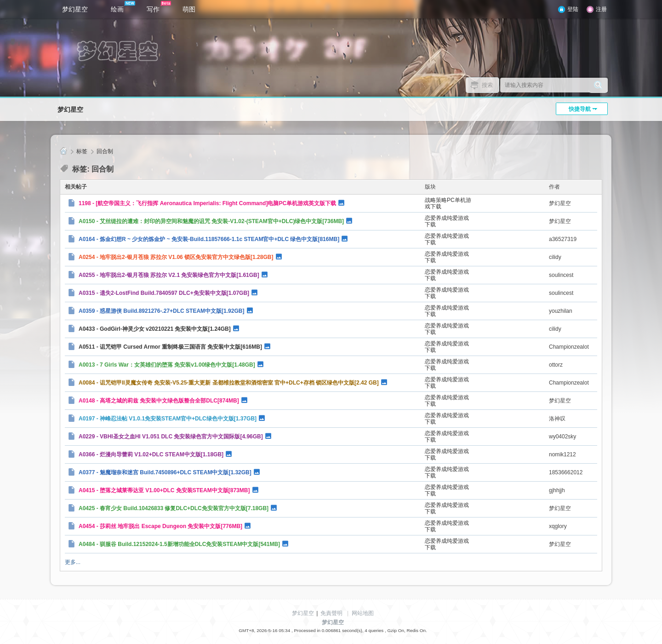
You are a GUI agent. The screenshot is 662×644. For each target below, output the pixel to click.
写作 (159, 7)
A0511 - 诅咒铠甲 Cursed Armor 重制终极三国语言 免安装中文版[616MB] (170, 347)
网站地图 (363, 613)
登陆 (573, 9)
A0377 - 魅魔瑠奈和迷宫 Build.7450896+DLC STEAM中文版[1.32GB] (165, 472)
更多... (73, 562)
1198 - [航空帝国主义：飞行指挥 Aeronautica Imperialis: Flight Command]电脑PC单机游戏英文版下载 (207, 203)
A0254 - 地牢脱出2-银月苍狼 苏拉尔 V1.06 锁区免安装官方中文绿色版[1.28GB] (176, 257)
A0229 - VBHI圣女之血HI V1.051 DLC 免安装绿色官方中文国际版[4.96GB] (171, 437)
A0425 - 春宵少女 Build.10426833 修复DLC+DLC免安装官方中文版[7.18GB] (174, 508)
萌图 (189, 9)
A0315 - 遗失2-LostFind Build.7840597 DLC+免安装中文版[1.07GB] (164, 293)
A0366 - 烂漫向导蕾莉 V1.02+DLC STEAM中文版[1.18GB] (151, 454)
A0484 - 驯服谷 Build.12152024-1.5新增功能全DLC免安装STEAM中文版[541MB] (179, 544)
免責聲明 (331, 613)
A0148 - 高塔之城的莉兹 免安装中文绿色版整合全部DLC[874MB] (159, 401)
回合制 (105, 151)
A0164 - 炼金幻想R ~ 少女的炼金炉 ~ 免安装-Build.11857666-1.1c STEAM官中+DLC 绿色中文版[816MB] (209, 239)
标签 (82, 151)
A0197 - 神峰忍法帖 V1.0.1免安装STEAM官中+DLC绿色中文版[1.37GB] (168, 419)
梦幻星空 (75, 9)
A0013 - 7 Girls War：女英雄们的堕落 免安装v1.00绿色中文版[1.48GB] (167, 365)
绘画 (123, 7)
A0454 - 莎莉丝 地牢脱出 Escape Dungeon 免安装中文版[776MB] (160, 526)
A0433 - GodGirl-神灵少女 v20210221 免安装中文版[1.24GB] (155, 329)
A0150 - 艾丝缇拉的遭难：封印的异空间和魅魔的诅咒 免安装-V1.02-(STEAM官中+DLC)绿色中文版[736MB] (211, 221)
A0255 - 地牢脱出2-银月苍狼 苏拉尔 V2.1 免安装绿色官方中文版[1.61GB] (169, 275)
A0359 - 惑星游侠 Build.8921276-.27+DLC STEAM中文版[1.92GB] (161, 311)
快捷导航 (580, 109)
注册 (601, 9)
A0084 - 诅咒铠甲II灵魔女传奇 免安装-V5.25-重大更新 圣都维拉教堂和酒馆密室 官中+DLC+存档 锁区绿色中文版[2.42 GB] (229, 383)
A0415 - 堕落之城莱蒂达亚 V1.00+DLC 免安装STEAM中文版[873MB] (164, 490)
